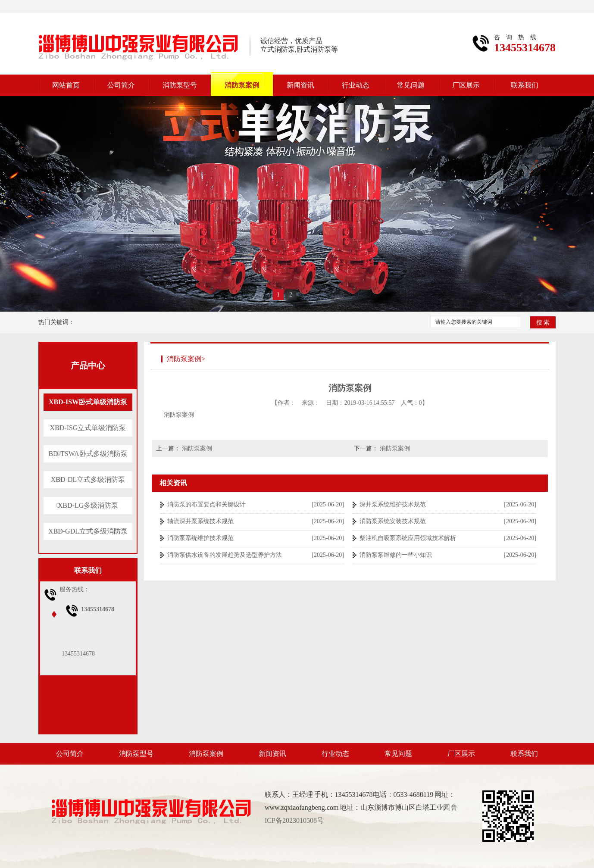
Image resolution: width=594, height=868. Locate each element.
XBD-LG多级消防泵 (88, 505)
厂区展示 (466, 85)
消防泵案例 (242, 85)
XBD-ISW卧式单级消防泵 (88, 402)
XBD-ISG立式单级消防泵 (88, 428)
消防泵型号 (180, 85)
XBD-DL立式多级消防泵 (88, 479)
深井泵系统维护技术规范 (393, 504)
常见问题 (411, 85)
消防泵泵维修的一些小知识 (396, 555)
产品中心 (88, 365)
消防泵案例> (186, 359)
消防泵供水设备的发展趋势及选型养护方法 (225, 555)
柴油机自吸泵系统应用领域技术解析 (408, 538)
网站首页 (66, 85)
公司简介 (121, 85)
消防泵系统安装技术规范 (393, 521)
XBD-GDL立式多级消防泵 (88, 531)
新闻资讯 (300, 85)
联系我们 (525, 85)
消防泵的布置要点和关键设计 (206, 504)
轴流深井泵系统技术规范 (200, 521)
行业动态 (356, 85)
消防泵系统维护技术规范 (200, 538)
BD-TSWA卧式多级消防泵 (88, 454)
